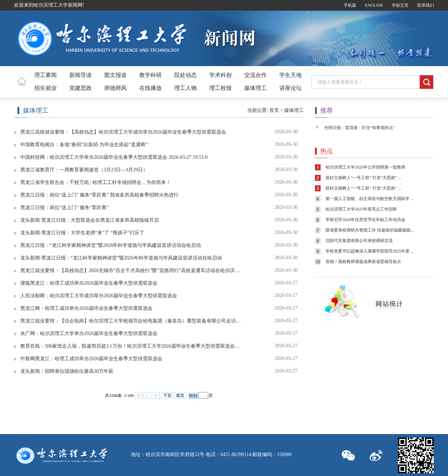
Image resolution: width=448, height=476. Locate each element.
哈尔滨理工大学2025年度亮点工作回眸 (361, 209)
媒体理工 (255, 88)
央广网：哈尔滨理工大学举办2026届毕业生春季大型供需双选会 (89, 333)
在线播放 (150, 88)
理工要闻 (45, 75)
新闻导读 (80, 75)
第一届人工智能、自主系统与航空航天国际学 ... (370, 199)
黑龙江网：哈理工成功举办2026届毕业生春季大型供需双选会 (86, 308)
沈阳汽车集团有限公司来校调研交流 (359, 241)
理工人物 (185, 88)
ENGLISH (374, 5)
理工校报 (220, 88)
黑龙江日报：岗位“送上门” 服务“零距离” (64, 208)
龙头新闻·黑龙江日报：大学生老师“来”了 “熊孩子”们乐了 (82, 233)
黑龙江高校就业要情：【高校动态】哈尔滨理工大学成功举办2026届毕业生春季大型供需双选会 (123, 132)
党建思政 (80, 88)
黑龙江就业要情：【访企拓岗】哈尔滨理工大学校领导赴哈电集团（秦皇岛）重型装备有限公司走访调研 (131, 321)
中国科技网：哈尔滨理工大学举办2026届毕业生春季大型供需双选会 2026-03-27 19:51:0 (114, 157)
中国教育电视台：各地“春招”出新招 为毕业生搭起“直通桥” (84, 145)
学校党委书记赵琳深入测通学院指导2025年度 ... (370, 251)
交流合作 (255, 75)
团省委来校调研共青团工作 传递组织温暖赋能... (370, 230)
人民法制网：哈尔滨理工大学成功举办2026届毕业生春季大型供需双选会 (99, 296)
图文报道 (115, 75)
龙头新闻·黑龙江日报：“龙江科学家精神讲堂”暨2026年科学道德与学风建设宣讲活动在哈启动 (121, 258)
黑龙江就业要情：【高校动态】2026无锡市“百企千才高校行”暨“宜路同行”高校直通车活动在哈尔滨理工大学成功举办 (131, 271)
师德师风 (115, 88)
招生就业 (45, 88)
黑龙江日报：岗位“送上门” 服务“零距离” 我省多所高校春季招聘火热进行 (99, 195)
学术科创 (220, 75)
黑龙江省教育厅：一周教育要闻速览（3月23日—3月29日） (84, 170)
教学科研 (150, 75)
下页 (167, 396)
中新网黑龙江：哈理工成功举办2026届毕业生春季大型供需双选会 (91, 359)
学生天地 (290, 75)
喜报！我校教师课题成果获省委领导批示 (363, 262)
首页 (274, 110)
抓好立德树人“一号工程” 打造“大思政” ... (363, 178)
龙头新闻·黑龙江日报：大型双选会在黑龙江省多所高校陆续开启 (90, 220)
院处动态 (185, 75)
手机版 (350, 5)
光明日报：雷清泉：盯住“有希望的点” (360, 128)
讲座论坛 (290, 88)
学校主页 (400, 5)
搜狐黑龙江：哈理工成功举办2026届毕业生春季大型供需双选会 (89, 283)
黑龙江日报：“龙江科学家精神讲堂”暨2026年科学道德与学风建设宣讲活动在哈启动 (111, 245)
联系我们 (426, 5)
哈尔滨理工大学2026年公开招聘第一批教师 (365, 167)
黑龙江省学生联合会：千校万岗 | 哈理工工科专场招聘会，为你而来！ (96, 182)
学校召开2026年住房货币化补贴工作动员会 (365, 220)
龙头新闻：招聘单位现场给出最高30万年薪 (67, 371)
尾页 (180, 396)
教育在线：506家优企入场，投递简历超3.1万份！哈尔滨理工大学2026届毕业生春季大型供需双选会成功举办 (131, 346)
